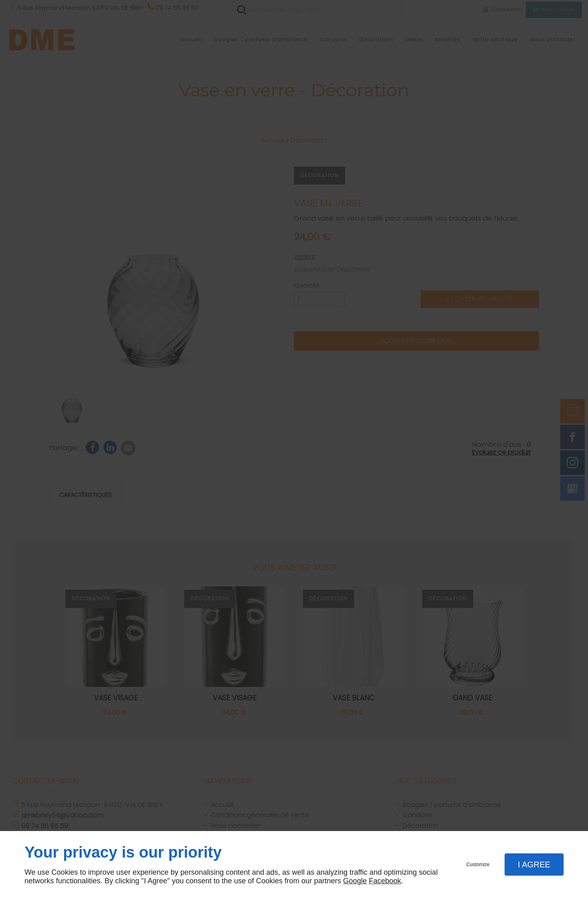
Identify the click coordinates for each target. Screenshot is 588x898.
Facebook (385, 881)
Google (355, 881)
